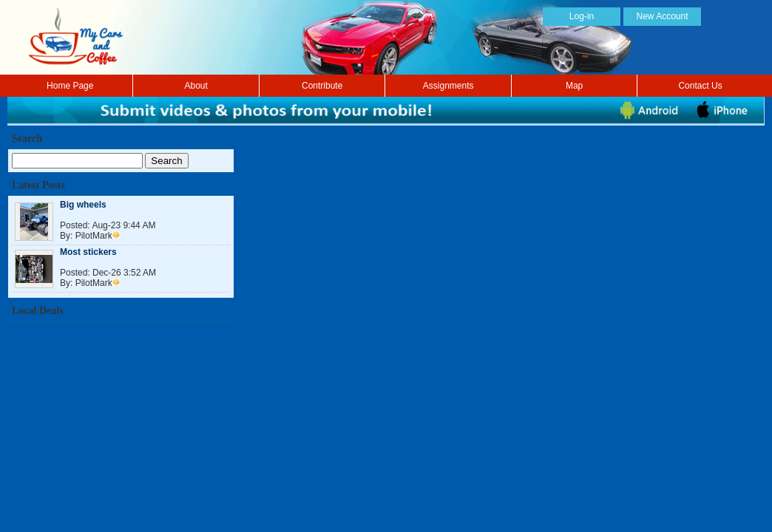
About (196, 86)
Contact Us (700, 86)
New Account (662, 16)
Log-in (582, 16)
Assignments (448, 86)
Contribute (322, 86)
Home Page (70, 86)
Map (574, 86)
